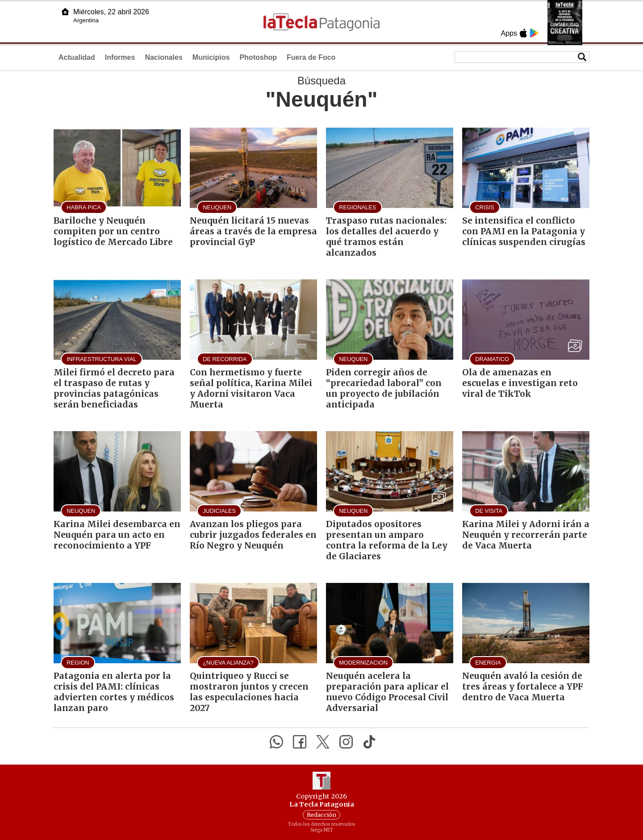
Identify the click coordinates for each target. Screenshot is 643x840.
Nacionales (163, 57)
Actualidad (77, 57)
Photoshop (258, 57)
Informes (120, 57)
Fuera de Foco (311, 57)
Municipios (211, 57)
